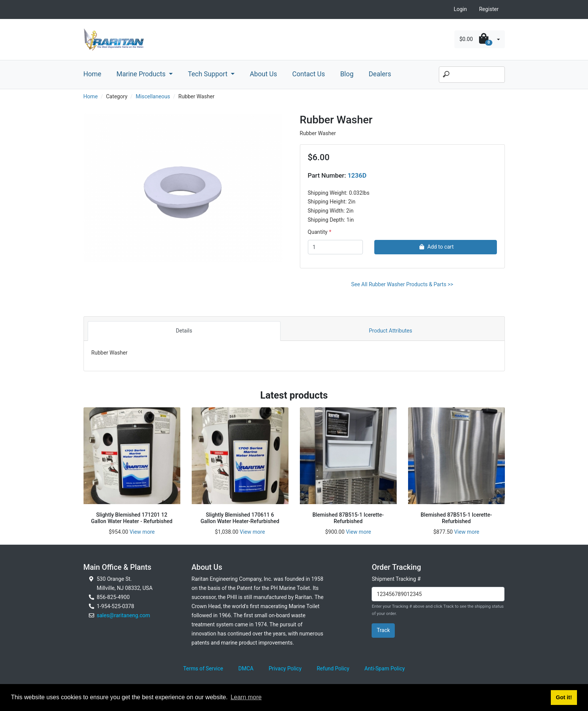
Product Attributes (391, 331)
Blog (347, 74)
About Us (263, 74)
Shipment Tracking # (396, 579)
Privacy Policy (285, 668)
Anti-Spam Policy (385, 668)
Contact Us (309, 74)
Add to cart (436, 247)
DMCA (246, 668)
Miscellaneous (153, 96)
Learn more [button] (246, 697)
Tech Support (209, 74)
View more (142, 532)
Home (92, 74)
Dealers (380, 74)
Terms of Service (203, 668)
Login (460, 9)
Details (184, 331)
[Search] (472, 75)
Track (383, 630)
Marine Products (142, 74)
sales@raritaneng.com (124, 615)
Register (489, 9)
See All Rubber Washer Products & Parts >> (402, 284)
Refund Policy (333, 668)
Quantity (318, 232)
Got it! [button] (564, 697)
